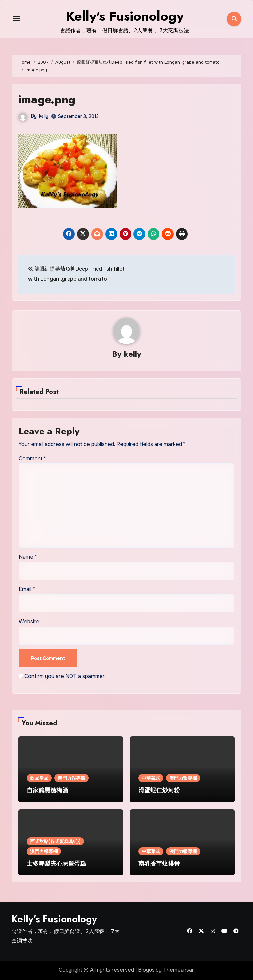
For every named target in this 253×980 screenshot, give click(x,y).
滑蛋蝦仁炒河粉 (159, 791)
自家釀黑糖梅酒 (47, 791)
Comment (32, 459)
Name (28, 557)
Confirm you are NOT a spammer (62, 677)
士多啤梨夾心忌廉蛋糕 (56, 864)
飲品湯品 (39, 778)
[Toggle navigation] (17, 19)
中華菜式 (151, 778)
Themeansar (178, 970)
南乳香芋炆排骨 (159, 864)
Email (27, 589)
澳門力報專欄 (71, 778)
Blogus (146, 970)
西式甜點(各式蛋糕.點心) (55, 842)
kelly (44, 116)
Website (29, 622)
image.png (50, 99)
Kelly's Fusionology (54, 919)
